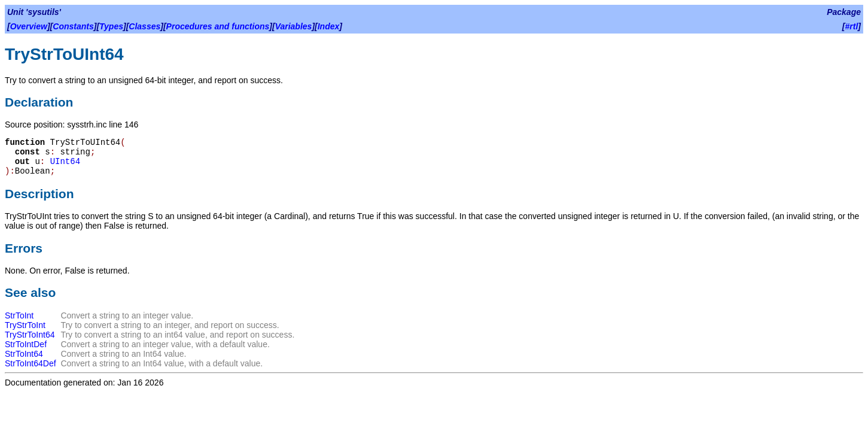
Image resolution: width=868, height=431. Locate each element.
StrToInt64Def (31, 363)
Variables (294, 26)
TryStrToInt (25, 325)
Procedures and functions (218, 26)
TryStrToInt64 (30, 335)
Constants (73, 26)
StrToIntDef (26, 344)
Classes (144, 26)
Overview (29, 26)
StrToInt (19, 315)
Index (329, 26)
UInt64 (65, 162)
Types (111, 26)
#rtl (852, 26)
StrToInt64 (24, 354)
